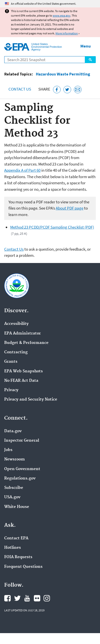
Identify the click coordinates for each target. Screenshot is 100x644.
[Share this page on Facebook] (57, 90)
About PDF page (70, 208)
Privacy (11, 390)
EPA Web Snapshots (24, 371)
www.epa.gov (62, 15)
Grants (11, 362)
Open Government (22, 469)
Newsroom (15, 459)
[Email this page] (78, 90)
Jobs (8, 450)
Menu (86, 46)
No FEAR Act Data (21, 381)
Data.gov (13, 431)
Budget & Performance (26, 343)
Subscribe (14, 488)
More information (67, 33)
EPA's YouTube (27, 598)
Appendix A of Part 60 (22, 170)
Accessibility (16, 324)
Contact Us (20, 89)
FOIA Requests (18, 557)
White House (17, 507)
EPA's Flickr (37, 598)
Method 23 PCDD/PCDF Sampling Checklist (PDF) (52, 227)
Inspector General (22, 441)
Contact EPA (16, 538)
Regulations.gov (20, 478)
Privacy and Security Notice (31, 400)
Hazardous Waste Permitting (63, 74)
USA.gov (12, 497)
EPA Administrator (23, 334)
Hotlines (13, 548)
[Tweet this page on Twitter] (67, 90)
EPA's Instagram (47, 598)
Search (90, 60)
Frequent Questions (23, 567)
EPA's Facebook (7, 598)
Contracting (16, 352)
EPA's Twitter (17, 598)
